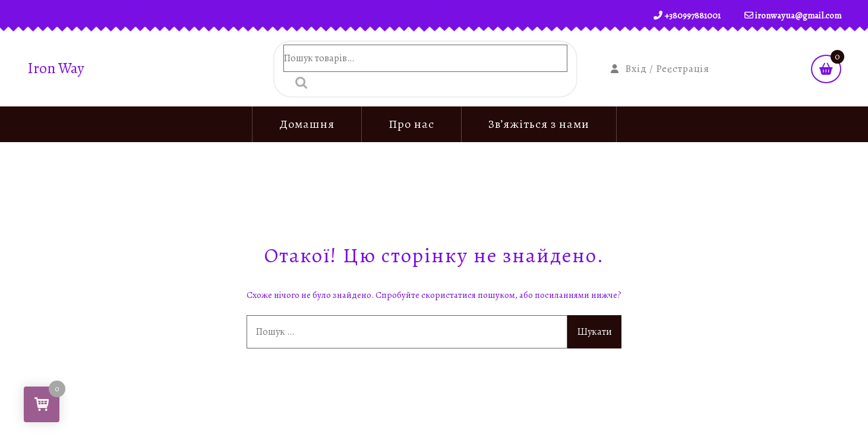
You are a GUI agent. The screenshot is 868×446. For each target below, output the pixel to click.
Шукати (298, 83)
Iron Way (56, 69)
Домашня (307, 124)
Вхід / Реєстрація (660, 69)
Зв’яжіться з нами (539, 124)
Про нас (411, 124)
